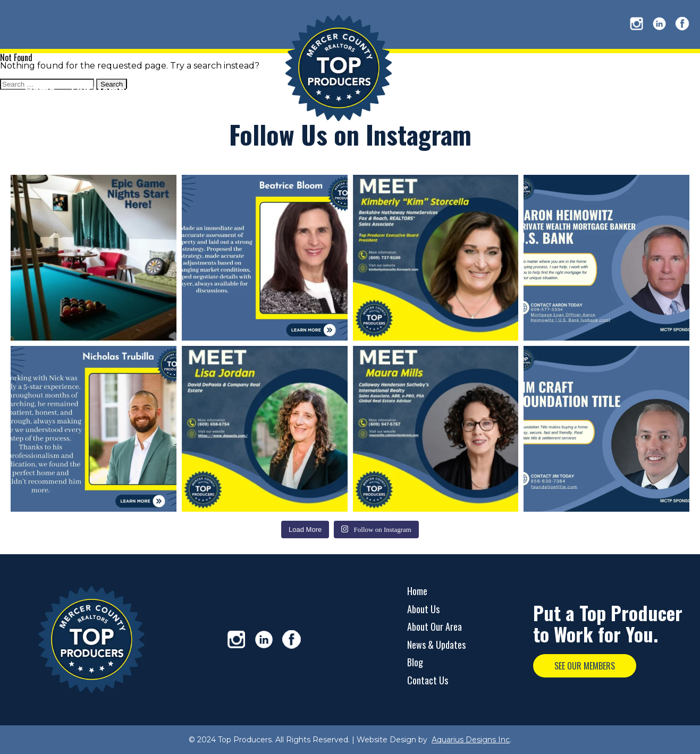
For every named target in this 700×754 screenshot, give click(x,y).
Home (417, 591)
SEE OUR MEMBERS (585, 666)
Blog (415, 662)
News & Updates (436, 645)
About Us (423, 609)
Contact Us (428, 680)
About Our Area (435, 626)
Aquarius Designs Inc (471, 740)
